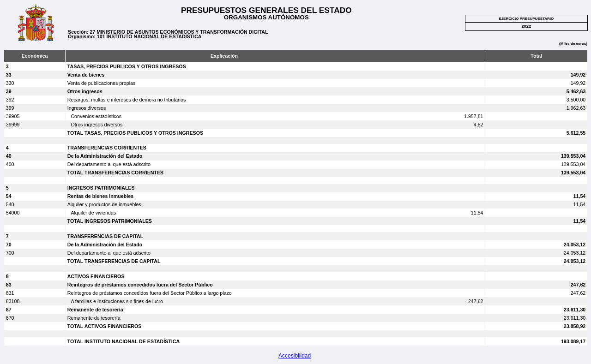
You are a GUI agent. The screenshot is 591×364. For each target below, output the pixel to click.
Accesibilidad (295, 356)
